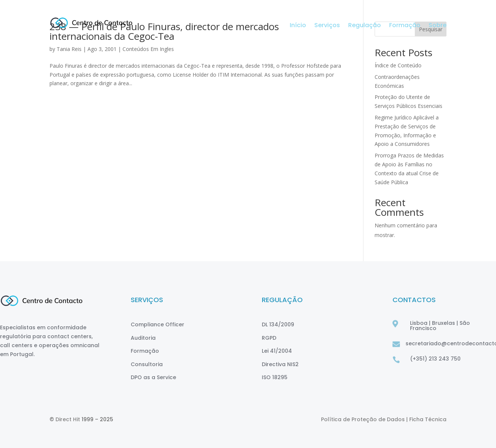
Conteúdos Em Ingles (148, 49)
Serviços (327, 26)
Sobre (438, 26)
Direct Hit (68, 419)
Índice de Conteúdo (398, 65)
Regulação (365, 26)
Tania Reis (69, 49)
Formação (405, 26)
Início (298, 26)
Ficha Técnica (428, 419)
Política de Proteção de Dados (364, 419)
